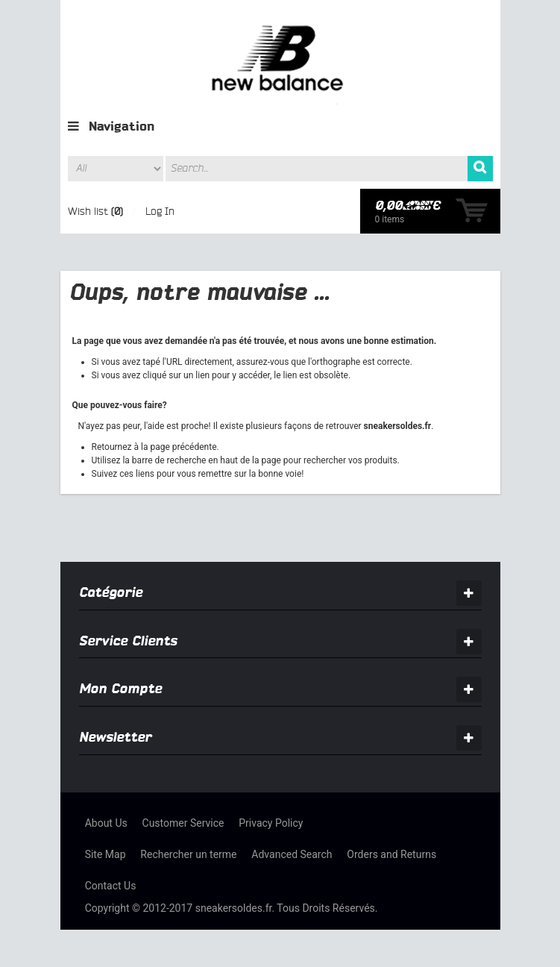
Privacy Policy (271, 823)
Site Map (106, 854)
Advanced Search (292, 854)
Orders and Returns (391, 854)
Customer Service (183, 823)
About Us (106, 823)
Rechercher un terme (188, 854)
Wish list (88, 211)
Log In (160, 211)
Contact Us (111, 886)
